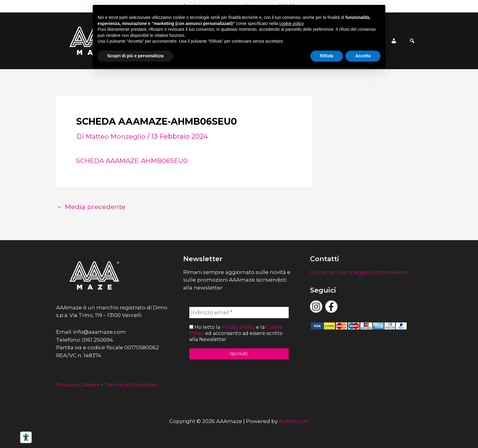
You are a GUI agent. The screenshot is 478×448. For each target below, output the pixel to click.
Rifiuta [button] (327, 56)
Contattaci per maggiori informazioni (359, 272)
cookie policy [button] (291, 23)
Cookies (89, 385)
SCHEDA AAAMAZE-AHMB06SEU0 (135, 161)
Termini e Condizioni (131, 385)
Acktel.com (294, 421)
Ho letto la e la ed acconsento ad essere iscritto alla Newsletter (236, 333)
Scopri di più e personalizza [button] (135, 56)
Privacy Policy (238, 327)
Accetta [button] (363, 56)
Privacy (65, 385)
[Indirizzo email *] (239, 313)
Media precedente (93, 207)
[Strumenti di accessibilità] (26, 437)
